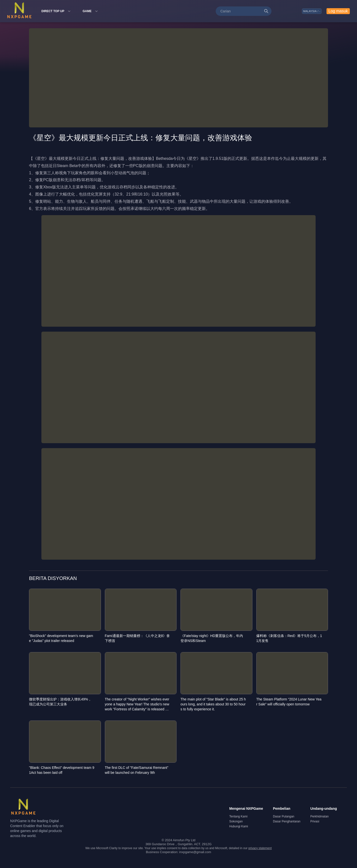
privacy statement (260, 848)
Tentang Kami (238, 816)
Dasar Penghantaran (287, 821)
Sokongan (236, 821)
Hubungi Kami (239, 826)
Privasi (315, 821)
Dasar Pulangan (284, 816)
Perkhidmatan (320, 816)
